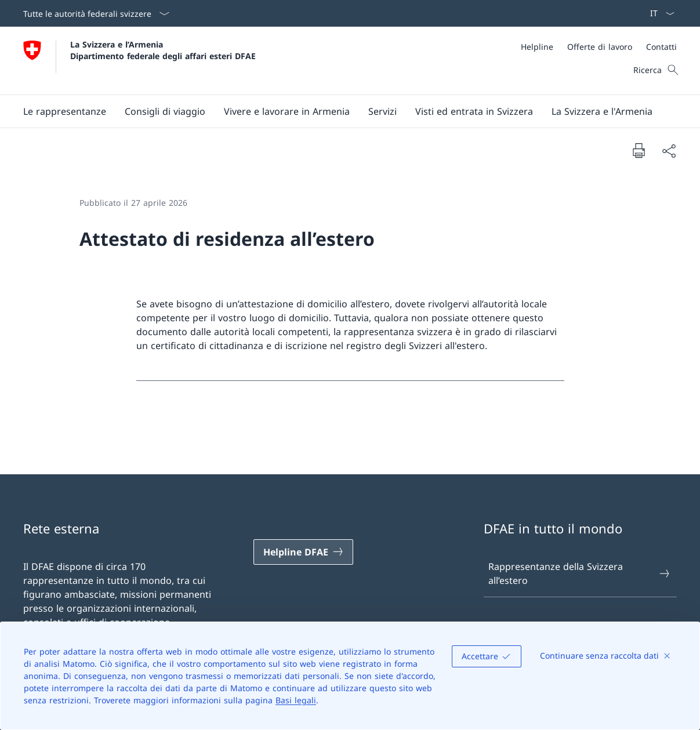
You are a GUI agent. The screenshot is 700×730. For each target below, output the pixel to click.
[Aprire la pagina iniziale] (139, 61)
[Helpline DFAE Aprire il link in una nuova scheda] (303, 552)
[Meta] (599, 47)
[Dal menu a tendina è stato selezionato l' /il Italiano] (659, 13)
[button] (65, 111)
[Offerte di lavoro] (600, 47)
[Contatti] (661, 47)
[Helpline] (537, 47)
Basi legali (296, 700)
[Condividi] (669, 151)
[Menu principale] (341, 111)
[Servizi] (382, 111)
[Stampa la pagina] (639, 150)
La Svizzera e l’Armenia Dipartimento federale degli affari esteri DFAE (163, 50)
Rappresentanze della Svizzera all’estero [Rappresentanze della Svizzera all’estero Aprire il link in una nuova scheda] (580, 573)
